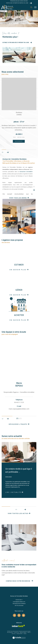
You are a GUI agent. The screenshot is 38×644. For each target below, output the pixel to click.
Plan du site (17, 633)
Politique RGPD (19, 634)
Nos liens (14, 634)
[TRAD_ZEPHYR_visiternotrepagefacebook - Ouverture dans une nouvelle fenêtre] (14, 615)
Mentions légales (23, 633)
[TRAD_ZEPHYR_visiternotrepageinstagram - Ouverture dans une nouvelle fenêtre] (19, 615)
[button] (25, 510)
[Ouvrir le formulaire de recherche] (31, 7)
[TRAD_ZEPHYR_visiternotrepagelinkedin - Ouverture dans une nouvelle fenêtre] (24, 615)
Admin (29, 633)
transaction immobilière (26, 172)
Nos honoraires (10, 633)
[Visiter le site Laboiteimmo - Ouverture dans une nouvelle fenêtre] (19, 637)
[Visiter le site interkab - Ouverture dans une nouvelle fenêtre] (18, 626)
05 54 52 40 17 (19, 600)
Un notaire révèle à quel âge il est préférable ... (19, 470)
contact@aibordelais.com (19, 602)
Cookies (25, 634)
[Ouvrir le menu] (35, 7)
